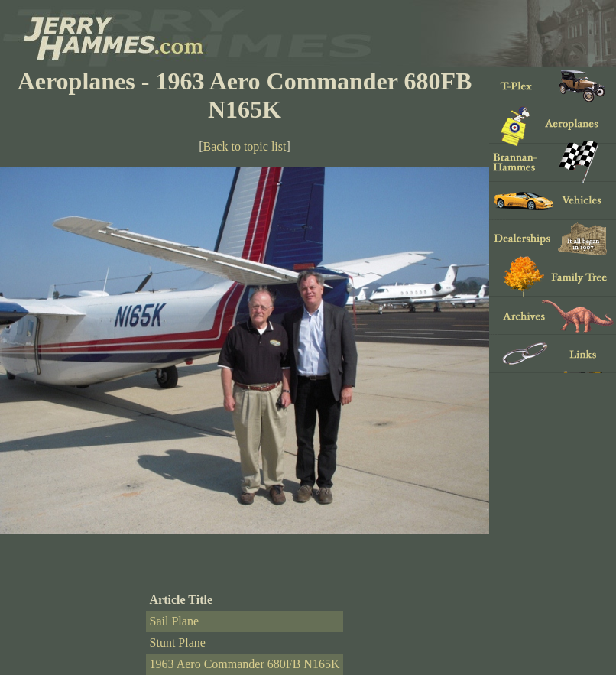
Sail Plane (174, 621)
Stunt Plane (178, 643)
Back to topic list (245, 146)
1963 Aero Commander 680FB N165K (245, 664)
